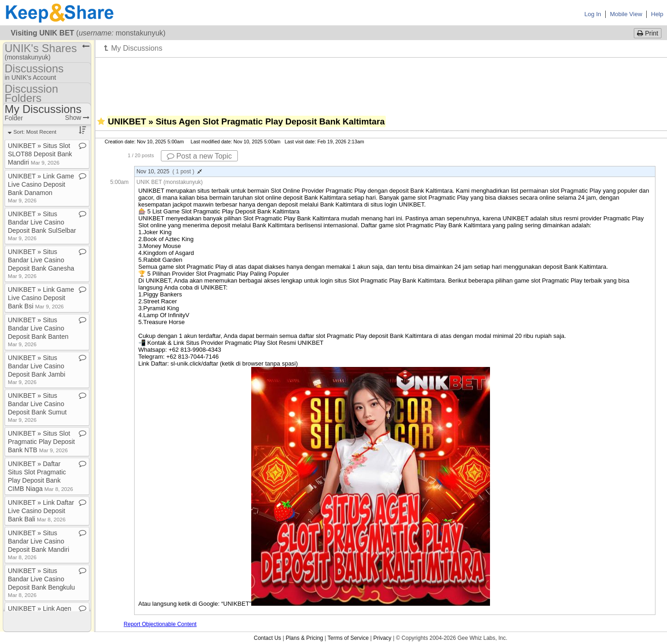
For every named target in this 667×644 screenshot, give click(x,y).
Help (657, 14)
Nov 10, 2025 (169, 171)
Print (648, 33)
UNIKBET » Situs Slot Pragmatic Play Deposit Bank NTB (41, 442)
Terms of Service (348, 638)
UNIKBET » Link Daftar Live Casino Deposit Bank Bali (41, 511)
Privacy (382, 638)
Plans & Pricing (304, 638)
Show (77, 118)
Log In (593, 14)
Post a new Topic (199, 156)
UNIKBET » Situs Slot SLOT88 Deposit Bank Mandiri (40, 154)
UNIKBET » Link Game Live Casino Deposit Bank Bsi (41, 298)
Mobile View (626, 14)
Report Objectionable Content (160, 624)
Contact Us (267, 638)
